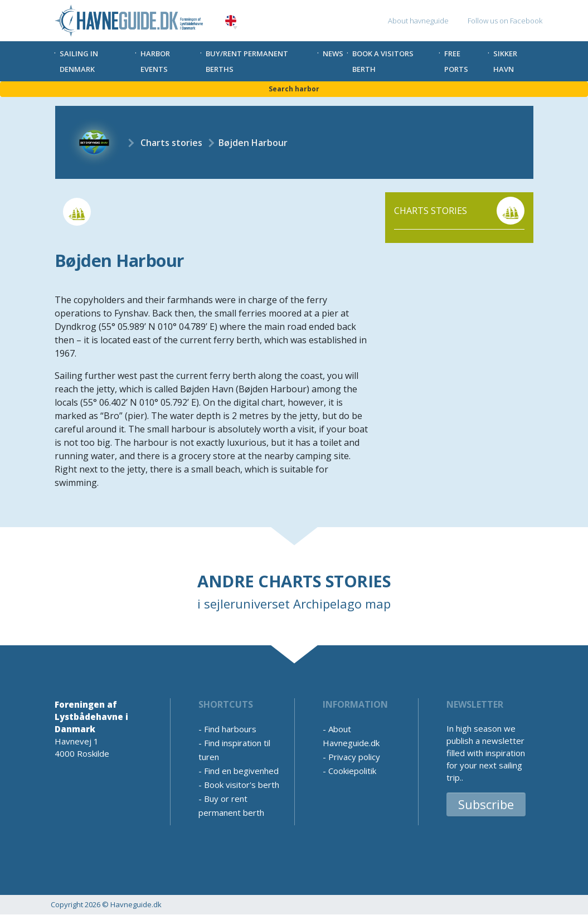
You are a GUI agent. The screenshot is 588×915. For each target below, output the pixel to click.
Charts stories (171, 143)
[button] (235, 28)
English (231, 21)
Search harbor (294, 89)
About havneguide (418, 21)
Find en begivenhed (241, 771)
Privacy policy (354, 757)
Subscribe (486, 804)
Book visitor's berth (242, 785)
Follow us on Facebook (505, 21)
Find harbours (230, 729)
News (333, 53)
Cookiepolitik (352, 771)
